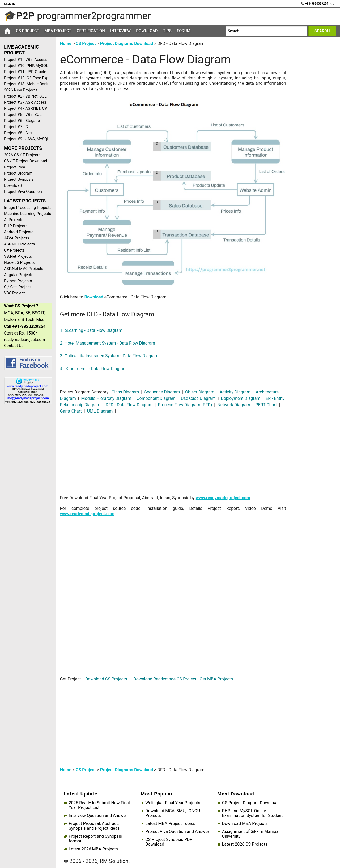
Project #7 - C (16, 127)
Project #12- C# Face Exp (26, 78)
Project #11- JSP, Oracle (25, 72)
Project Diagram (18, 173)
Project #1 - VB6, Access (26, 60)
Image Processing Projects (28, 208)
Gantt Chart (71, 411)
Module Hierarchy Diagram (106, 398)
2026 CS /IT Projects (22, 155)
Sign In (10, 4)
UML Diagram (100, 411)
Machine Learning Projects (28, 214)
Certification (91, 31)
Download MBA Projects (245, 824)
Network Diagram (234, 405)
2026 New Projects (21, 90)
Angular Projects (19, 275)
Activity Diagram (235, 392)
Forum (184, 31)
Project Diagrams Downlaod (127, 770)
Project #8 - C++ (18, 133)
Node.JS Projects (19, 262)
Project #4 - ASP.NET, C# (25, 108)
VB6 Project (14, 293)
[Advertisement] (26, 493)
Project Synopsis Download (19, 182)
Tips (167, 31)
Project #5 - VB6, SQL (23, 115)
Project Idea (15, 167)
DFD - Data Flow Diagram (129, 405)
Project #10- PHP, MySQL (26, 66)
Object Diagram (200, 392)
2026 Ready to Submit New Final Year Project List (99, 805)
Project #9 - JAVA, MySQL (27, 139)
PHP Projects (16, 226)
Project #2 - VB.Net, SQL (25, 96)
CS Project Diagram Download (250, 803)
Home (66, 43)
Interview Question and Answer (98, 816)
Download (147, 31)
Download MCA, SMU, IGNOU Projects (173, 813)
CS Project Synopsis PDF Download (169, 842)
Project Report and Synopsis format (95, 839)
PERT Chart (266, 405)
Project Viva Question (23, 192)
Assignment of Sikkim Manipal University (251, 834)
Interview (120, 31)
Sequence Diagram (162, 392)
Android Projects (19, 232)
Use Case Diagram (198, 398)
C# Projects (14, 250)
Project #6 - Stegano (22, 121)
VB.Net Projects (18, 256)
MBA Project (58, 31)
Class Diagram (126, 392)
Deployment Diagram (241, 398)
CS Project (27, 31)
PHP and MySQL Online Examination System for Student (252, 813)
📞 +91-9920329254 (315, 4)
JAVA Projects (17, 238)
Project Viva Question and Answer (177, 832)
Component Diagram (156, 398)
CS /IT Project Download (26, 161)
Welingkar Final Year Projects (173, 803)
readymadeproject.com (24, 340)
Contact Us (14, 346)
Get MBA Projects (216, 679)
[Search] (266, 31)
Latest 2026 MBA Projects (93, 849)
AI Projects (14, 220)
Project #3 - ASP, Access (25, 102)
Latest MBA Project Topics (170, 824)
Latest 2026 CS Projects (245, 844)
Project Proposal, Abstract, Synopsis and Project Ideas (94, 826)
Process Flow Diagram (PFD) (185, 405)
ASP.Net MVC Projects (24, 269)
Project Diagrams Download (127, 43)
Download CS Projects (106, 679)
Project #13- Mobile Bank (26, 84)
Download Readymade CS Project (165, 679)
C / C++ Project (17, 287)
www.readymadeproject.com (223, 498)
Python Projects (18, 281)
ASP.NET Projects (19, 244)
